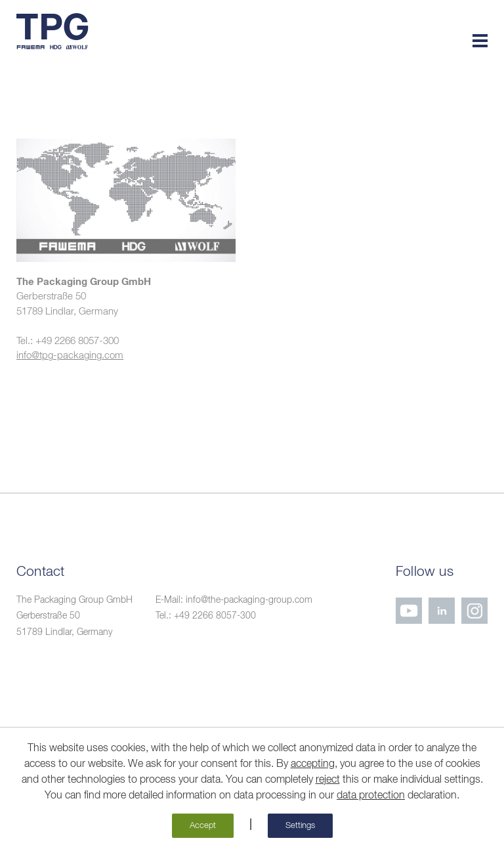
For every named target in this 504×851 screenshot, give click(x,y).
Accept (203, 826)
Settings (300, 826)
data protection (371, 796)
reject (328, 780)
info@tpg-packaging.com (70, 356)
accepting (313, 764)
